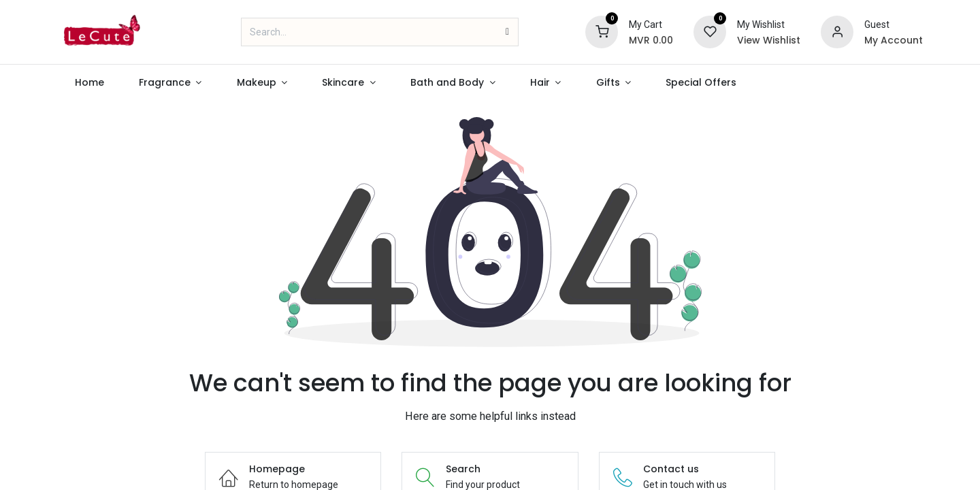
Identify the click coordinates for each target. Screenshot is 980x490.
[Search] (507, 32)
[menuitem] (89, 83)
